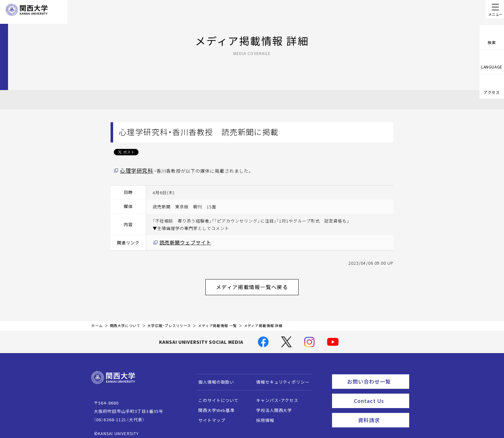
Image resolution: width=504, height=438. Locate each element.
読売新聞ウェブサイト (182, 241)
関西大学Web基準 (214, 405)
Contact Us (379, 393)
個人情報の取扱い (213, 377)
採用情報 (262, 415)
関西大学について (125, 320)
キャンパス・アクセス (274, 395)
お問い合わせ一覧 (377, 376)
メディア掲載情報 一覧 (217, 320)
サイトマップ (209, 415)
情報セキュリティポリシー (280, 377)
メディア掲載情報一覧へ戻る (257, 283)
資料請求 (382, 411)
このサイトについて (216, 395)
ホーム (97, 320)
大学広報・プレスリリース (169, 320)
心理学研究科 (135, 170)
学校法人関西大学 (271, 405)
